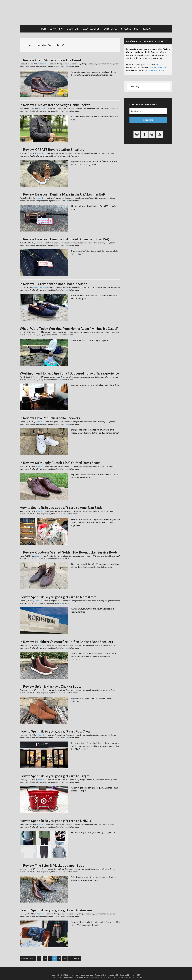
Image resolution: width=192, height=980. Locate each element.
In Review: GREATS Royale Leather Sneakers (52, 144)
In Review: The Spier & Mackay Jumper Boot (52, 860)
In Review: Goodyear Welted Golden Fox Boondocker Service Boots (69, 547)
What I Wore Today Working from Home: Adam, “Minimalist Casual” (69, 323)
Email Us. (160, 59)
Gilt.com (136, 972)
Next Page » (74, 953)
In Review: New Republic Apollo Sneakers (50, 413)
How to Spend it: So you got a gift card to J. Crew (55, 726)
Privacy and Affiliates (123, 972)
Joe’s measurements (158, 62)
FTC (142, 972)
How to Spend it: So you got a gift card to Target (55, 771)
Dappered (96, 10)
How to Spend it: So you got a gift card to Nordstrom (58, 592)
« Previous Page (28, 953)
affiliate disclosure (156, 65)
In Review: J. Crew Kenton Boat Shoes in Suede (53, 279)
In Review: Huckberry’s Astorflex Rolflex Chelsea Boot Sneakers (66, 637)
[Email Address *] (148, 106)
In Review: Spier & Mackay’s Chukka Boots (50, 681)
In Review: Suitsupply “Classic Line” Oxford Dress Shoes (60, 458)
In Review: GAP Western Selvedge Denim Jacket (55, 100)
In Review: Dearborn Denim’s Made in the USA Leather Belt (63, 189)
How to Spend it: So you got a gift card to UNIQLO (56, 816)
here (67, 61)
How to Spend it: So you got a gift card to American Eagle (61, 502)
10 (64, 953)
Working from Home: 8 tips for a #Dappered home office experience (69, 368)
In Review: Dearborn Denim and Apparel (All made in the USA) (64, 234)
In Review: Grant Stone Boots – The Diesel (50, 55)
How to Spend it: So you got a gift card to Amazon (56, 905)
